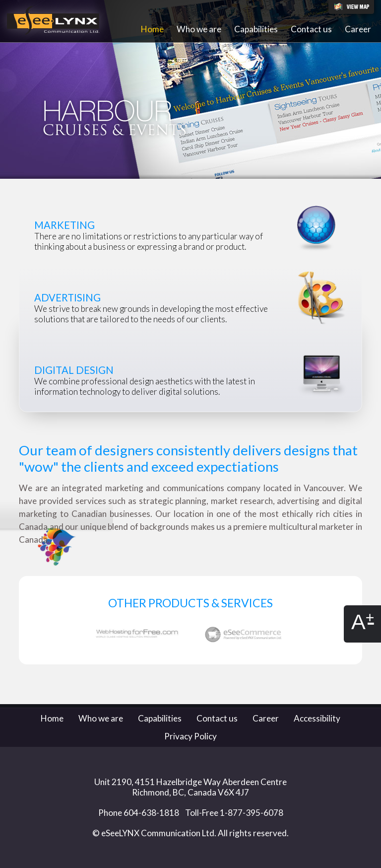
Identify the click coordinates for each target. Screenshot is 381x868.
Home (152, 29)
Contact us (311, 29)
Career (358, 29)
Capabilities (256, 29)
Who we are (199, 29)
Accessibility (317, 718)
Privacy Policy (190, 736)
